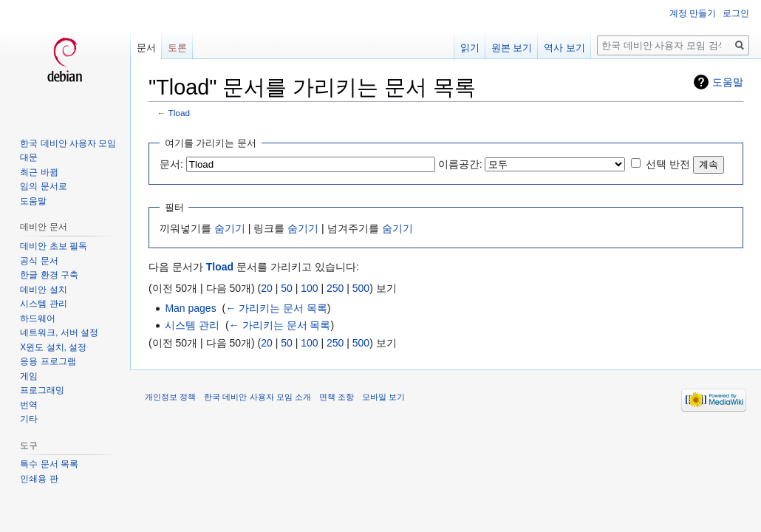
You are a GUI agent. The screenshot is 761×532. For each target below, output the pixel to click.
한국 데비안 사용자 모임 (68, 143)
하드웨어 (38, 318)
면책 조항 (337, 397)
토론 (177, 48)
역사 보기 (564, 48)
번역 (29, 405)
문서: (171, 164)
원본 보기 (512, 48)
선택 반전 (668, 164)
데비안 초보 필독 (54, 246)
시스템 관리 (192, 325)
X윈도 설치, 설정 (53, 347)
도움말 (728, 82)
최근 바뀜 (39, 172)
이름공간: (460, 164)
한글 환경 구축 (49, 275)
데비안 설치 (43, 290)
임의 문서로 (43, 186)
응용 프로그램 (48, 361)
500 (361, 288)
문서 (146, 48)
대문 (29, 157)
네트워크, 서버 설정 (59, 332)
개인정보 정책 (170, 397)
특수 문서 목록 (49, 464)
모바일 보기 (383, 397)
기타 (29, 419)
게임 (29, 376)
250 (335, 288)
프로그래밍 (42, 390)
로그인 (736, 13)
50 (287, 288)
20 (267, 288)
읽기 (470, 48)
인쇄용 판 (39, 479)
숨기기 (230, 228)
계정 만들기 (693, 13)
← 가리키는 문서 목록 (276, 308)
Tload (179, 113)
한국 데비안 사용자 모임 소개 (257, 397)
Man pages (190, 308)
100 (309, 288)
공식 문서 (39, 261)
